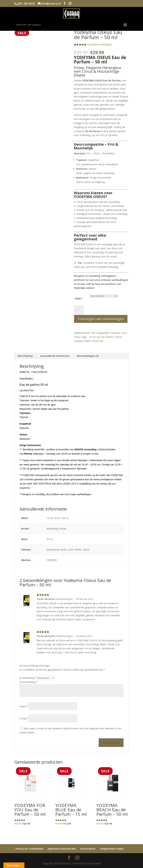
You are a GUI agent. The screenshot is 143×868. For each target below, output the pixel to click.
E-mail (24, 719)
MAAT (79, 298)
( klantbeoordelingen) (100, 44)
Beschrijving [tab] (25, 356)
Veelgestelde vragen (112, 849)
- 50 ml (92, 337)
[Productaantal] (79, 310)
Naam (24, 706)
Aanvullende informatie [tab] (55, 356)
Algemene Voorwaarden (62, 849)
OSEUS (118, 337)
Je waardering (28, 678)
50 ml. (50, 539)
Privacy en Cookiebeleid (29, 849)
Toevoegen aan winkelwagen (101, 319)
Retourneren (88, 849)
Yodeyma (79, 341)
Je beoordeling (28, 682)
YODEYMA (97, 341)
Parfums (115, 333)
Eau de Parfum (105, 337)
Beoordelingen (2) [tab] (88, 356)
